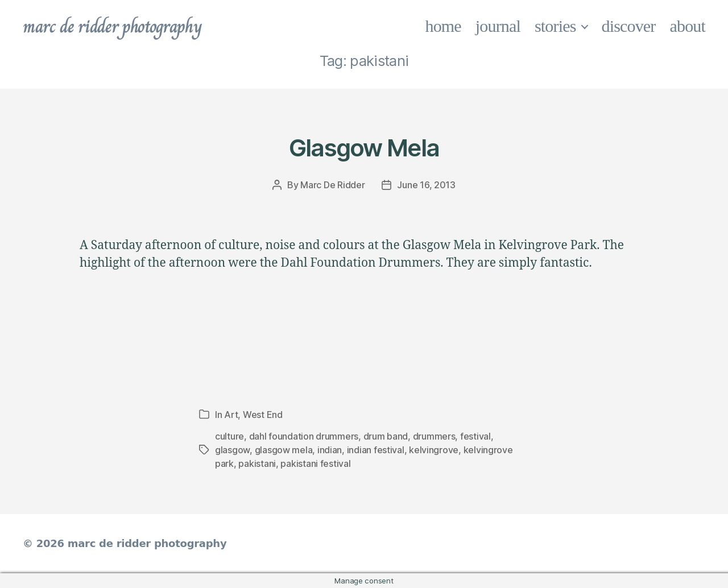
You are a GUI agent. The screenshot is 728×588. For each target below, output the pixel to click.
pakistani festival (315, 463)
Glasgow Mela (364, 148)
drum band (386, 436)
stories (555, 26)
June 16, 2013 (426, 185)
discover (629, 26)
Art (231, 415)
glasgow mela (284, 450)
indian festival (376, 450)
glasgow (232, 450)
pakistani (257, 463)
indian (330, 450)
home (443, 26)
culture (229, 436)
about (688, 26)
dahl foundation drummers (304, 436)
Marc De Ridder (332, 185)
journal (498, 26)
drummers (434, 436)
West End (263, 415)
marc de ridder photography (112, 26)
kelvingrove (434, 450)
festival (475, 436)
